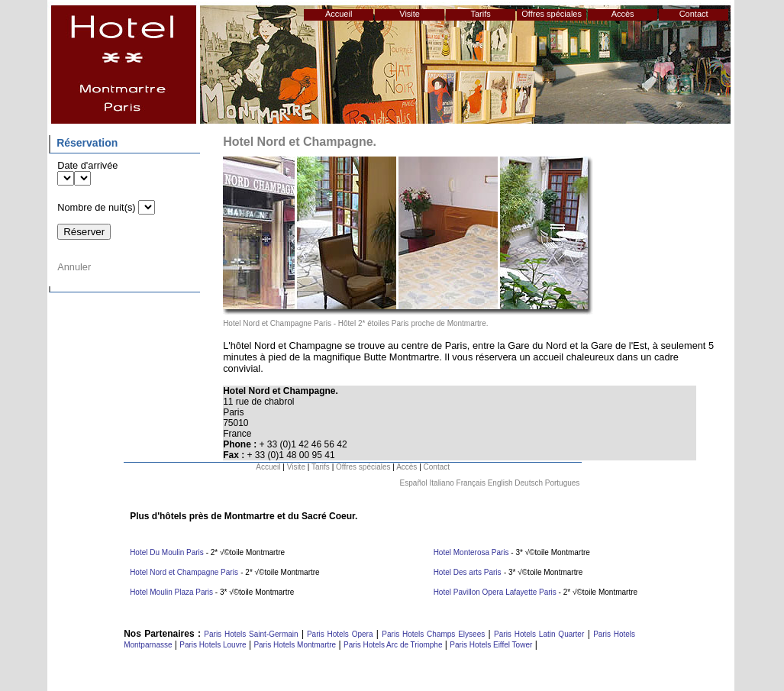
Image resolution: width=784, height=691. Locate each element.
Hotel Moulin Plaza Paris (171, 592)
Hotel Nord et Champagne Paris (277, 323)
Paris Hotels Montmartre (295, 645)
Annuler (74, 267)
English (500, 483)
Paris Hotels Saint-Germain (251, 634)
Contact (694, 14)
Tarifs (481, 14)
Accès (623, 14)
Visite (410, 14)
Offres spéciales (552, 14)
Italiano (442, 483)
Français (471, 483)
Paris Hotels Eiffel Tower (491, 645)
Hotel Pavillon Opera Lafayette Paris (495, 592)
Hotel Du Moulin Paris (167, 552)
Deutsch (529, 483)
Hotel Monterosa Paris (473, 552)
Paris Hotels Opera (338, 634)
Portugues (563, 483)
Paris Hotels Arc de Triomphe (393, 645)
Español (414, 483)
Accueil (339, 14)
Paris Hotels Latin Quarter (539, 634)
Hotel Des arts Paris (468, 572)
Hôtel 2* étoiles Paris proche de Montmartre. (413, 323)
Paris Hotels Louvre (213, 645)
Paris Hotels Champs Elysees (433, 634)
